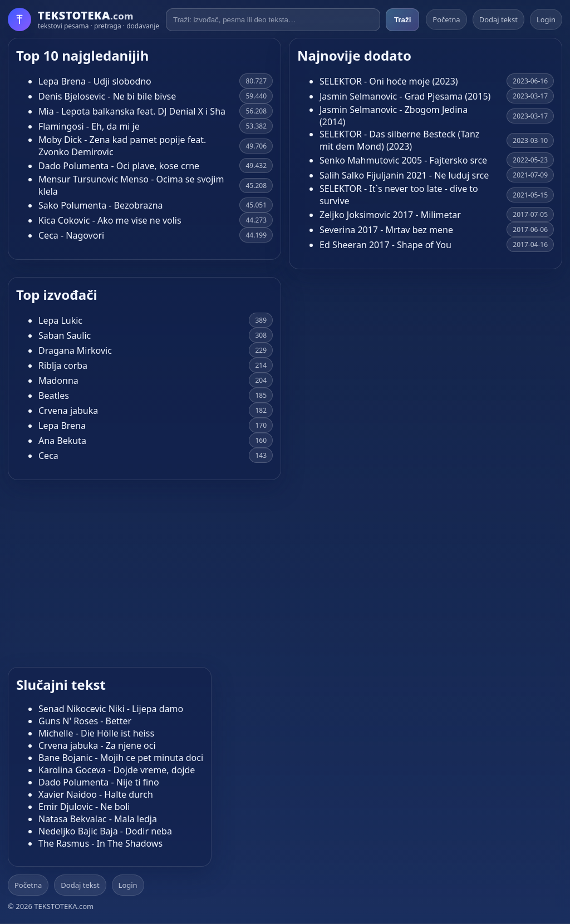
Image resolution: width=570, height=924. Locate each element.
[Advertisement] (285, 570)
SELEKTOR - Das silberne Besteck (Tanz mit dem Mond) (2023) (399, 140)
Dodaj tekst (498, 19)
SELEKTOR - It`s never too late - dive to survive (399, 195)
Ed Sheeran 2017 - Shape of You (385, 245)
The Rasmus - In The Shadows (100, 843)
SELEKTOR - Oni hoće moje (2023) (389, 81)
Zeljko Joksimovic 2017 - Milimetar (390, 215)
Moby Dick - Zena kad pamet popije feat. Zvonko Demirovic (122, 146)
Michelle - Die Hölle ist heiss (96, 733)
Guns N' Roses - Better (85, 721)
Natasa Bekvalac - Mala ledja (98, 819)
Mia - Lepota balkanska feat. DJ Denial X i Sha (132, 111)
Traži (402, 20)
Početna (446, 19)
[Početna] (83, 19)
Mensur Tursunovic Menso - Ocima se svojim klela (131, 185)
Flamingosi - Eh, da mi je (89, 126)
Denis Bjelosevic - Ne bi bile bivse (107, 96)
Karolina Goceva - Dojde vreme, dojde (117, 770)
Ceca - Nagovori (71, 235)
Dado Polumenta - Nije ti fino (99, 782)
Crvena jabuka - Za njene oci (97, 745)
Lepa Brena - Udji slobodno (95, 81)
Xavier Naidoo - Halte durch (96, 794)
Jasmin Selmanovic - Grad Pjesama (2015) (405, 96)
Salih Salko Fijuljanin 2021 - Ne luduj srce (404, 175)
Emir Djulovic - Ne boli (84, 807)
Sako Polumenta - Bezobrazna (101, 205)
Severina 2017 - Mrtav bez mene (386, 230)
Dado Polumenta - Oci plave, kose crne (119, 166)
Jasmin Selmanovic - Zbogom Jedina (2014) (394, 116)
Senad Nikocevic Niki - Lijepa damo (111, 709)
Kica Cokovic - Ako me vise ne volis (110, 220)
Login (546, 19)
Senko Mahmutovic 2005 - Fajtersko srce (403, 160)
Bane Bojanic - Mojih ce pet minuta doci (121, 758)
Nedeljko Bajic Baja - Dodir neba (105, 831)
